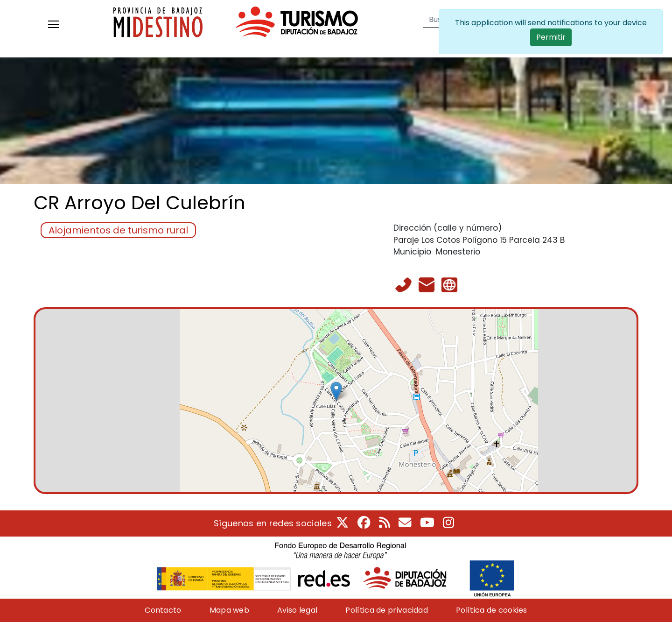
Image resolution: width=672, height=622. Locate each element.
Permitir (551, 37)
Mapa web (229, 610)
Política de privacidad (387, 610)
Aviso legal (297, 610)
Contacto (163, 610)
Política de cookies (492, 610)
